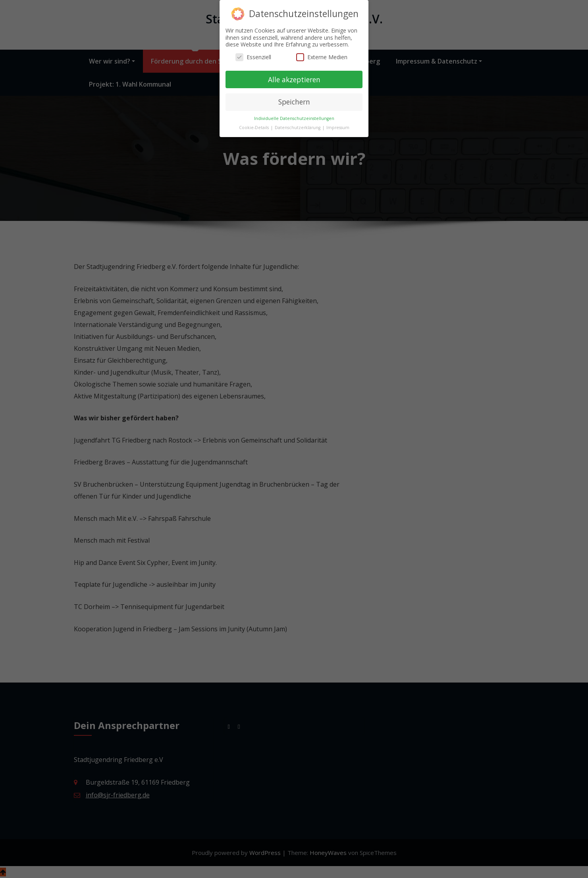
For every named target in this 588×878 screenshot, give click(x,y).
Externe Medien (322, 53)
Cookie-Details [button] (254, 124)
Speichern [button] (294, 98)
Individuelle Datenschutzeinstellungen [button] (294, 114)
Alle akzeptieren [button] (294, 75)
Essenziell (253, 53)
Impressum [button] (338, 124)
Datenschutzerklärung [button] (298, 124)
